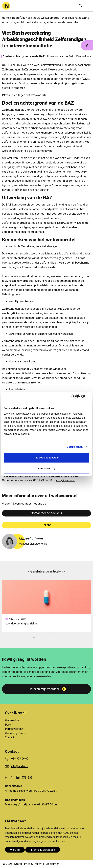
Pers (8, 725)
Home (6, 18)
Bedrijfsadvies (21, 18)
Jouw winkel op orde (46, 18)
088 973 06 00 (20, 759)
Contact (9, 737)
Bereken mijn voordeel (44, 689)
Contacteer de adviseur (47, 513)
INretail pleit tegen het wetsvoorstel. (25, 95)
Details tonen (75, 447)
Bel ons (47, 525)
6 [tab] (59, 637)
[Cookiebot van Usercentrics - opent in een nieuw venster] (74, 397)
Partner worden (14, 729)
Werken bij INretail (16, 733)
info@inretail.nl (66, 480)
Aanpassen (47, 468)
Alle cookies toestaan (46, 458)
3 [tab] (44, 637)
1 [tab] (34, 637)
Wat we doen (13, 720)
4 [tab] (49, 637)
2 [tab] (39, 637)
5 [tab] (54, 637)
